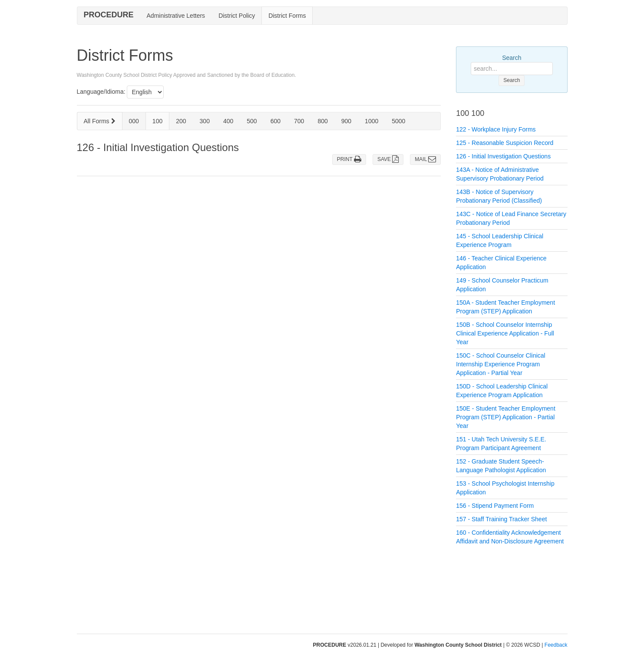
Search (512, 58)
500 (252, 121)
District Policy (237, 16)
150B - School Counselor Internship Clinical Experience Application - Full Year (505, 333)
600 (276, 121)
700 (299, 121)
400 (228, 121)
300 (205, 121)
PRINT (349, 159)
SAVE (388, 159)
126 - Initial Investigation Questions (503, 156)
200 (181, 121)
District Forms (287, 16)
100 (157, 121)
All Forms (100, 121)
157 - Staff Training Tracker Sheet (501, 519)
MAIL (425, 159)
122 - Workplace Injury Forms (496, 129)
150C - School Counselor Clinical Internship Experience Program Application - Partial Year (500, 364)
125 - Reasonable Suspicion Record (505, 143)
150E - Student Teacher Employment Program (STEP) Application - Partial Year (506, 417)
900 (346, 121)
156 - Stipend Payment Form (495, 506)
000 (134, 121)
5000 (398, 121)
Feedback (556, 645)
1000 (372, 121)
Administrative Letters (176, 16)
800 (322, 121)
